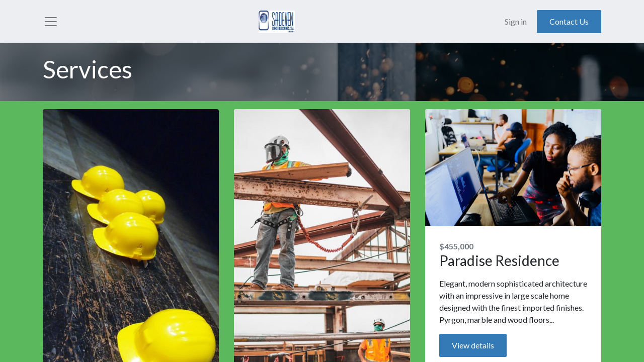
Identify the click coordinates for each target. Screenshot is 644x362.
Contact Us (569, 23)
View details (473, 348)
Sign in (516, 23)
